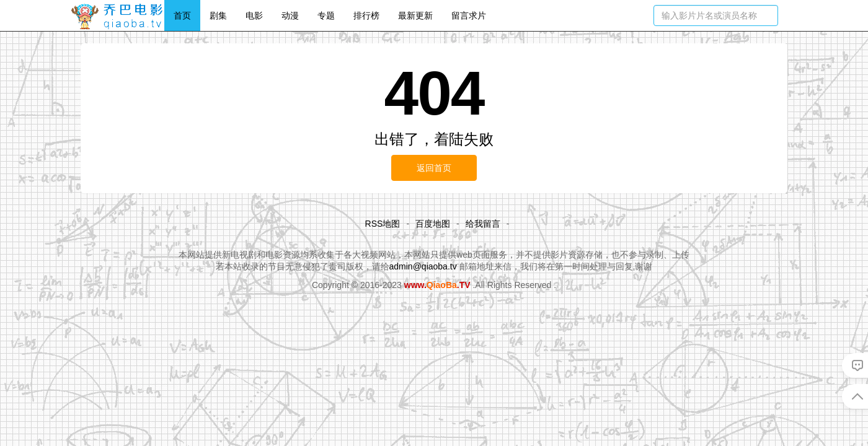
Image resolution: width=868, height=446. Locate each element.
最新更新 (415, 15)
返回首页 (434, 168)
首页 (182, 15)
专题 (326, 15)
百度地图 (433, 224)
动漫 (290, 15)
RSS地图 (383, 224)
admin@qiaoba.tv (423, 266)
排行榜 (366, 15)
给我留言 (483, 224)
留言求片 (469, 15)
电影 (254, 15)
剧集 (218, 15)
